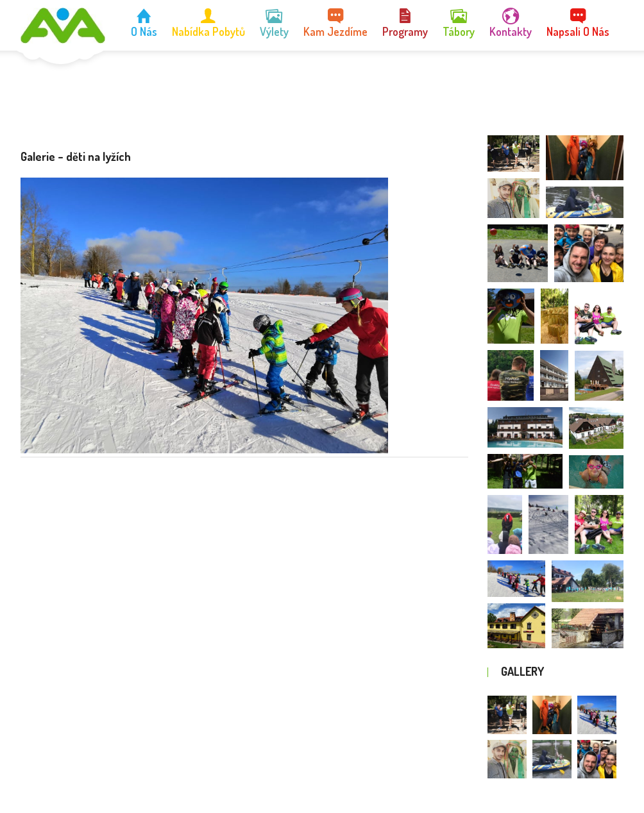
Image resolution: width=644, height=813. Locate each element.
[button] (513, 154)
